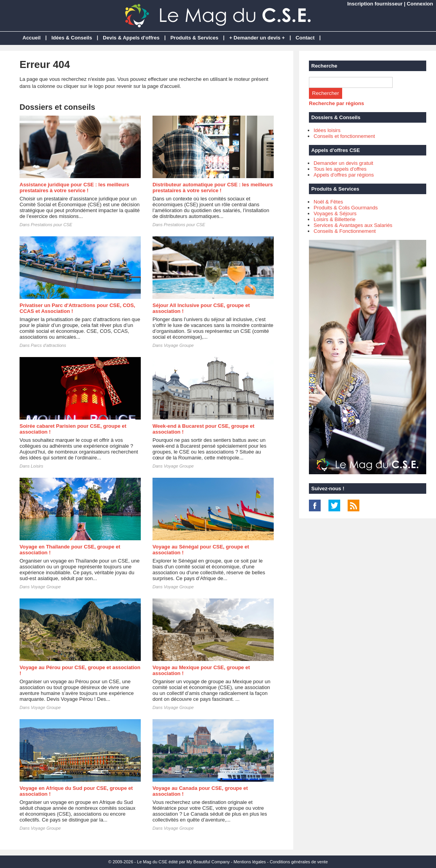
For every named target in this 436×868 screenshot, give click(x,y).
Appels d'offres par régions (344, 175)
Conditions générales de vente (299, 862)
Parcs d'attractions (48, 345)
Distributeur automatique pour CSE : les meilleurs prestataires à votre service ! (213, 188)
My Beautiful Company (208, 862)
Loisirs (37, 466)
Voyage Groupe (179, 345)
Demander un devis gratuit (343, 163)
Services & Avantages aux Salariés (353, 225)
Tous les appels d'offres (340, 169)
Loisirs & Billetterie (335, 219)
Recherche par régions (336, 103)
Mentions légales (250, 862)
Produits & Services (195, 38)
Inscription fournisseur (375, 4)
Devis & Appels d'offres (131, 38)
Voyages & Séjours (335, 213)
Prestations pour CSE (52, 225)
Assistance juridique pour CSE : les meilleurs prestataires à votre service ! (74, 188)
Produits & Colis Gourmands (346, 208)
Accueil (32, 38)
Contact (305, 38)
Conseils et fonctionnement (344, 136)
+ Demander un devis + (257, 38)
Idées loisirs (327, 130)
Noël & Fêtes (328, 202)
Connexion (420, 4)
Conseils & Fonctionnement (345, 231)
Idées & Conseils (72, 38)
